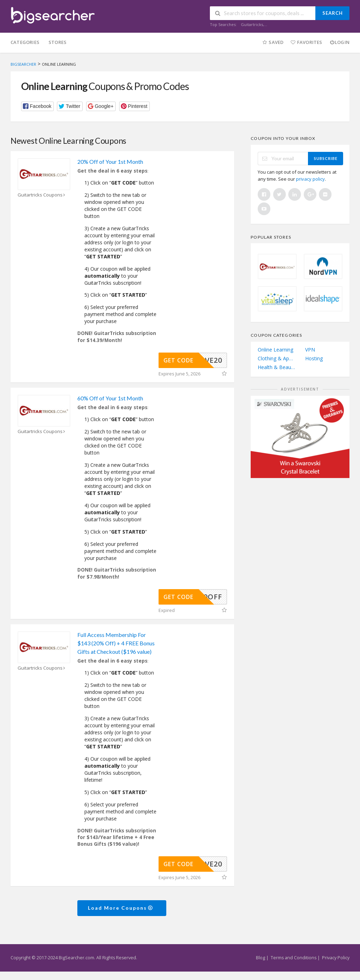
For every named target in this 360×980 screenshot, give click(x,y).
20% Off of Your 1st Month (110, 162)
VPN (310, 350)
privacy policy (310, 179)
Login (339, 42)
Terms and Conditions (294, 958)
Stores (57, 42)
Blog (261, 958)
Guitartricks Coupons (42, 195)
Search (333, 13)
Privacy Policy (336, 958)
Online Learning (275, 350)
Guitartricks (252, 24)
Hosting (314, 358)
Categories (25, 42)
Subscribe (326, 158)
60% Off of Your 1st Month (110, 398)
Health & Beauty (276, 367)
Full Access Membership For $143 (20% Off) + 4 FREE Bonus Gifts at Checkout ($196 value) (116, 643)
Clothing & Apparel (276, 358)
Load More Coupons (121, 908)
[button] (37, 106)
